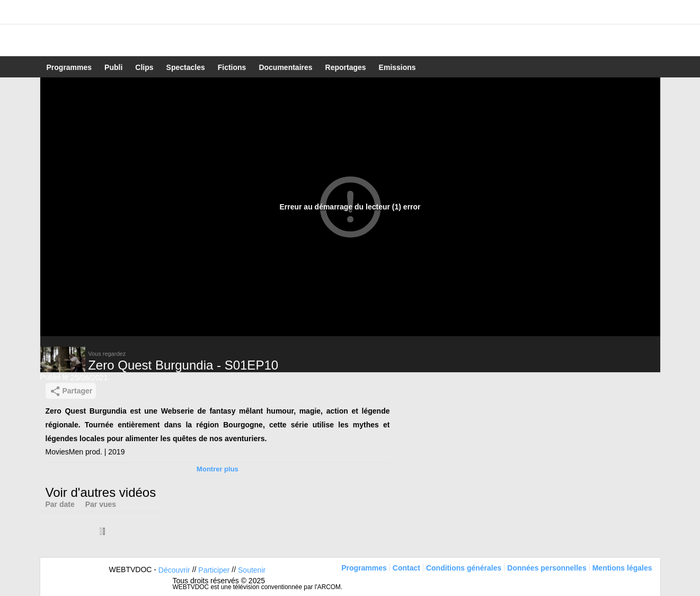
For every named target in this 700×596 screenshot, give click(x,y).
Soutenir (252, 570)
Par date (60, 504)
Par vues (101, 504)
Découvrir (174, 570)
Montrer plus (218, 469)
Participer (214, 570)
